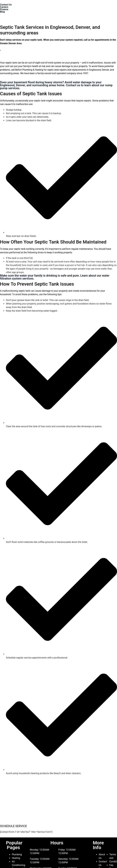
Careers (4, 7)
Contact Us (6, 5)
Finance (4, 9)
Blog (2, 12)
